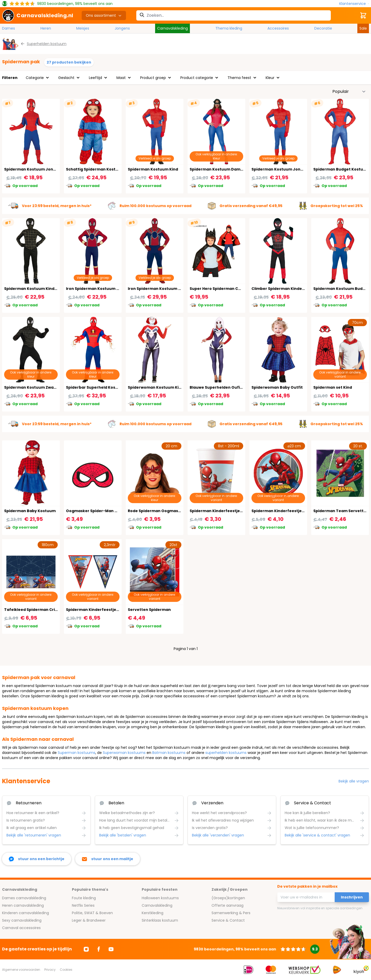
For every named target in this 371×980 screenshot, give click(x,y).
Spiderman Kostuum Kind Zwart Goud (41, 289)
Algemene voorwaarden (21, 970)
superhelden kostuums (226, 753)
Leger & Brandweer (89, 920)
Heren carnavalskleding (23, 905)
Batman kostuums (169, 753)
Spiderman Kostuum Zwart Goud (36, 387)
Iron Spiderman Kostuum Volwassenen (166, 289)
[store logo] (38, 15)
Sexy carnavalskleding (22, 920)
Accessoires (278, 28)
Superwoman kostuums (124, 753)
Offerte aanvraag (227, 905)
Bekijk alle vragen (354, 781)
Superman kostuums (77, 753)
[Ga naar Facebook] (99, 949)
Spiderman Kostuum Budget (341, 289)
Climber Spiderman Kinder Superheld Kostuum (298, 289)
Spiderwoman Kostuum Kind (156, 387)
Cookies (66, 970)
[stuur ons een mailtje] (108, 859)
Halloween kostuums (160, 898)
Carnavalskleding (172, 28)
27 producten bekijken (69, 62)
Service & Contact (228, 920)
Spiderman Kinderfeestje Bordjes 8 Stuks (292, 511)
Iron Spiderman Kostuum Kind (95, 289)
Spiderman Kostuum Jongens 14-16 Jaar (291, 169)
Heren (46, 28)
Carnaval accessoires (21, 928)
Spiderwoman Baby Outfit (277, 387)
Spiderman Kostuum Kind (153, 169)
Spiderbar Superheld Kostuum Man (101, 387)
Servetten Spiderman (149, 610)
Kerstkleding (153, 913)
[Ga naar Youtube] (111, 949)
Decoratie (323, 28)
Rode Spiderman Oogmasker (156, 511)
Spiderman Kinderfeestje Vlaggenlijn (103, 610)
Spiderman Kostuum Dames (217, 169)
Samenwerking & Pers (231, 913)
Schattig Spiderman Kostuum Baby (101, 169)
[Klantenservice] (354, 4)
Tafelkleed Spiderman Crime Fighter (40, 610)
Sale (363, 28)
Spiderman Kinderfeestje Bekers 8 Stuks (230, 511)
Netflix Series (83, 905)
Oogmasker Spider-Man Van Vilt (98, 511)
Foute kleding (84, 898)
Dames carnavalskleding (24, 898)
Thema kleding (229, 28)
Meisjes (83, 28)
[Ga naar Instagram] (86, 949)
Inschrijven (352, 897)
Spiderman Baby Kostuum (30, 511)
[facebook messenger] (37, 859)
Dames (9, 28)
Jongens (122, 28)
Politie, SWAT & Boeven (92, 913)
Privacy (50, 970)
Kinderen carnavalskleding (26, 913)
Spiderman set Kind (333, 387)
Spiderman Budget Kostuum (341, 169)
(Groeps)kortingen (228, 898)
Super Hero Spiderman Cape (218, 289)
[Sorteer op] (349, 92)
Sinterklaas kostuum (160, 920)
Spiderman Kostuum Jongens (33, 169)
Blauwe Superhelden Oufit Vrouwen (225, 387)
